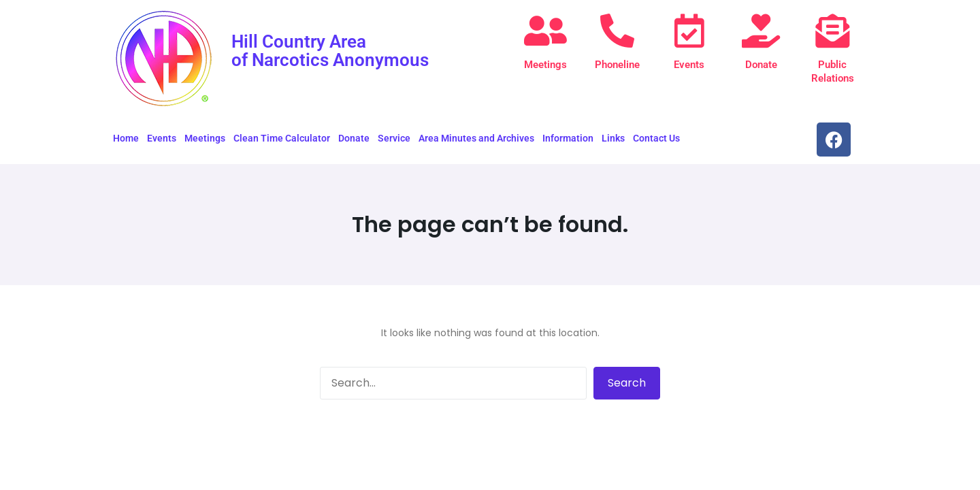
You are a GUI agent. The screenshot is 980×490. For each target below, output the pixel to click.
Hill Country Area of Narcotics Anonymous (330, 50)
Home (126, 138)
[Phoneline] (617, 31)
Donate (761, 65)
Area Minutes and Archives (476, 138)
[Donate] (761, 31)
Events (689, 65)
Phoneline (617, 65)
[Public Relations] (832, 31)
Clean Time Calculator (282, 138)
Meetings (545, 65)
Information (568, 138)
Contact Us (656, 138)
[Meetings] (546, 31)
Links (613, 138)
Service (394, 138)
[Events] (689, 31)
